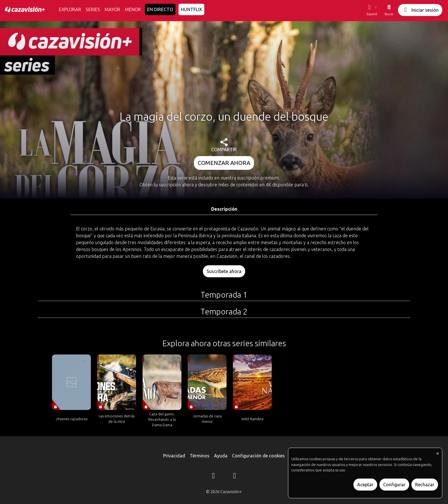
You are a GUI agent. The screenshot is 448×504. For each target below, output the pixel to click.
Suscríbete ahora (224, 271)
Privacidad (174, 456)
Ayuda (221, 456)
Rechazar (425, 485)
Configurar (394, 485)
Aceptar (365, 485)
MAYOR (112, 9)
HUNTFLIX (191, 9)
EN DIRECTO (160, 9)
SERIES (93, 9)
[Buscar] (389, 10)
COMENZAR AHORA (224, 163)
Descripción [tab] (224, 209)
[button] (372, 10)
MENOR (133, 9)
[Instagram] (213, 477)
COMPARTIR (224, 145)
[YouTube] (235, 477)
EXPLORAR (70, 9)
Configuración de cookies (258, 456)
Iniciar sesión (420, 10)
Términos (200, 456)
